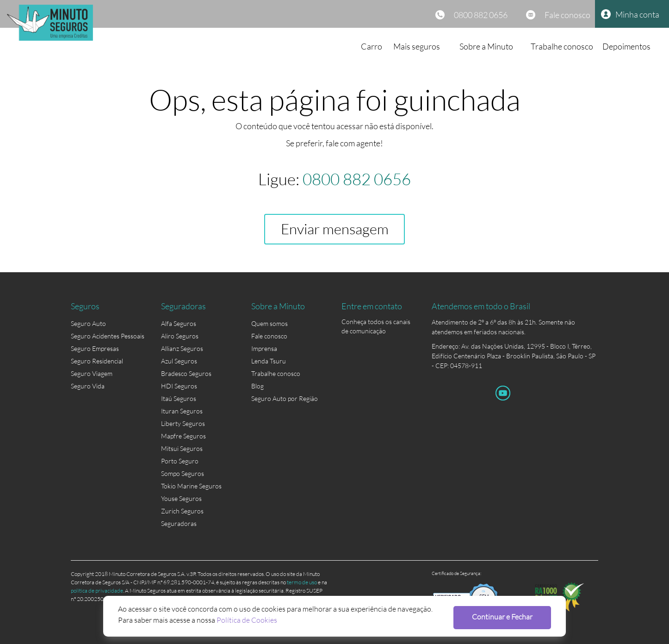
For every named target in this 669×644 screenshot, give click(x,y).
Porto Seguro (180, 461)
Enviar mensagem (335, 229)
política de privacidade (97, 591)
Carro (372, 46)
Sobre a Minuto (486, 46)
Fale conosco (567, 15)
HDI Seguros (179, 386)
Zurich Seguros (182, 511)
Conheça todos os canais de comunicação (376, 324)
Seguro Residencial (97, 361)
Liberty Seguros (183, 423)
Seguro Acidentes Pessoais (108, 336)
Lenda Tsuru (269, 361)
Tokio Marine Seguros (191, 486)
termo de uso (302, 582)
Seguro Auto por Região (285, 398)
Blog (257, 386)
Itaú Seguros (179, 398)
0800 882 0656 (481, 15)
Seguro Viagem (92, 373)
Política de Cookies (247, 620)
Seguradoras (179, 523)
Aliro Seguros (180, 336)
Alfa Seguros (179, 323)
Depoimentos (626, 46)
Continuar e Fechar (502, 616)
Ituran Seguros (182, 411)
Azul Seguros (179, 361)
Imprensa (264, 348)
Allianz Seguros (182, 348)
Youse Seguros (181, 498)
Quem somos (269, 323)
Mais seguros (417, 46)
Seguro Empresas (95, 348)
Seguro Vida (88, 386)
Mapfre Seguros (183, 436)
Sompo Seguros (183, 473)
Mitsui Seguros (182, 448)
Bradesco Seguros (186, 373)
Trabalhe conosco (562, 46)
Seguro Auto (88, 323)
